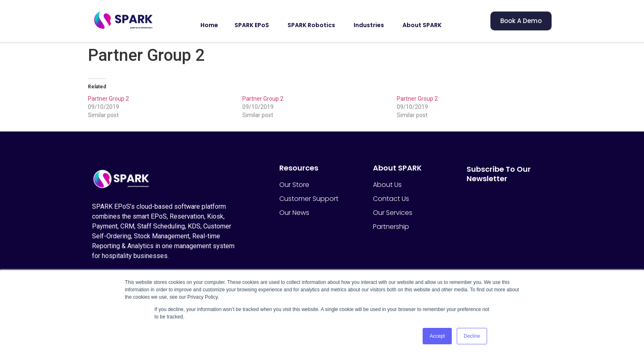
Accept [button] (437, 336)
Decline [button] (472, 336)
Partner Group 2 (108, 99)
